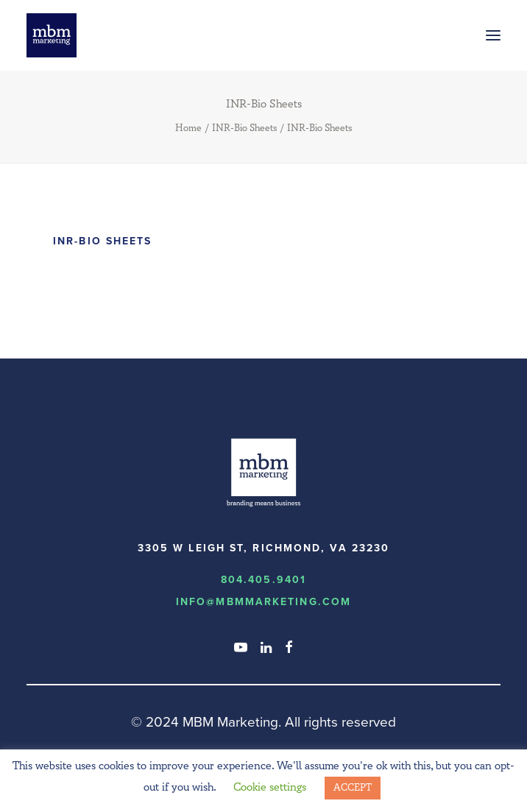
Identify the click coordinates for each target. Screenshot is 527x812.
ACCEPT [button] (353, 788)
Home (188, 128)
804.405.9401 (263, 580)
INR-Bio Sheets (244, 128)
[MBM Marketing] (52, 35)
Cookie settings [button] (270, 787)
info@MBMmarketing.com (263, 602)
